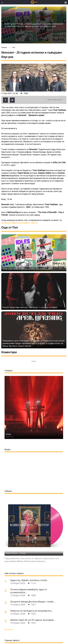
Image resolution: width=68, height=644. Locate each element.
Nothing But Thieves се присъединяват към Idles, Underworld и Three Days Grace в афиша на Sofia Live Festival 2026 (34, 25)
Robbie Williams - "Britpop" (16, 553)
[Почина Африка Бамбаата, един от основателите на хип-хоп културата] (7, 590)
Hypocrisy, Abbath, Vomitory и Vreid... (29, 580)
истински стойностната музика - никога (19, 223)
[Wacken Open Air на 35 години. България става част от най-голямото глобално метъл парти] (7, 621)
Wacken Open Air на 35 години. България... (33, 620)
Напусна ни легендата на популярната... (32, 611)
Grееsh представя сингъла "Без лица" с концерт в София (30, 307)
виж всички (9, 630)
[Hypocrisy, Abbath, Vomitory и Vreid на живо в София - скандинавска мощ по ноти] (7, 581)
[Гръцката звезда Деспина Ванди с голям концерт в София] (7, 602)
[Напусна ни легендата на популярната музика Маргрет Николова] (7, 612)
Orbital (8, 434)
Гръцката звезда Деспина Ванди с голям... (33, 602)
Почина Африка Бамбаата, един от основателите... (29, 591)
